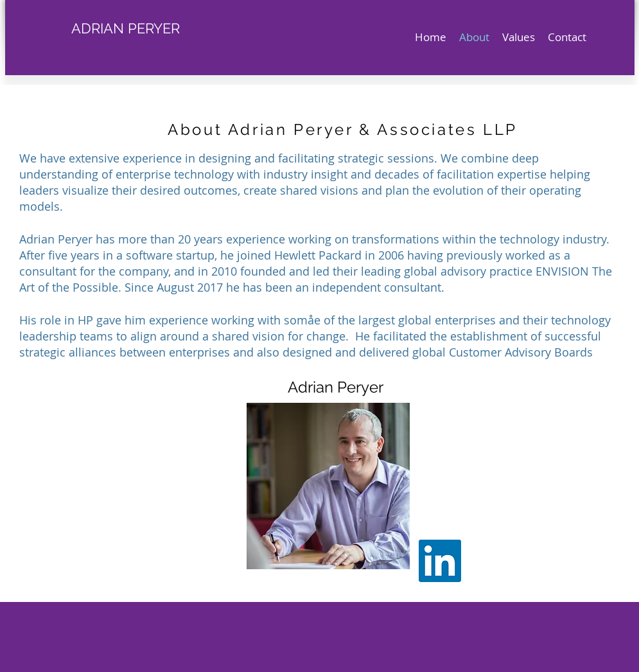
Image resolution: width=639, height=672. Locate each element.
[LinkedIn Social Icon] (440, 561)
